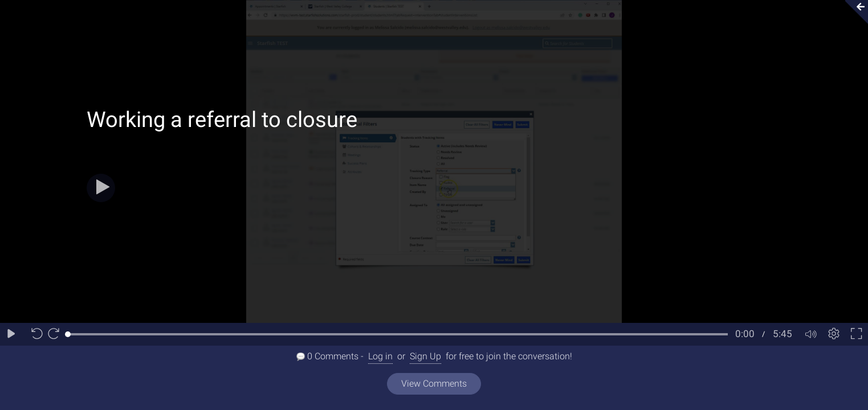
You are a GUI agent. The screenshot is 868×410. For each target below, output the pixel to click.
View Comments (434, 384)
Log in (380, 356)
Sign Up (425, 356)
